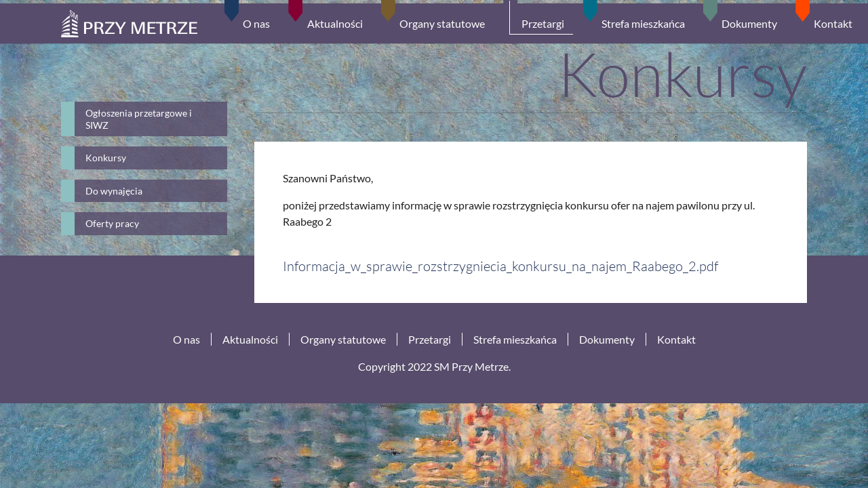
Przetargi (430, 339)
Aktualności (250, 339)
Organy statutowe (343, 339)
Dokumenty (607, 339)
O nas (186, 339)
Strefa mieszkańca (515, 339)
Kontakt (676, 339)
